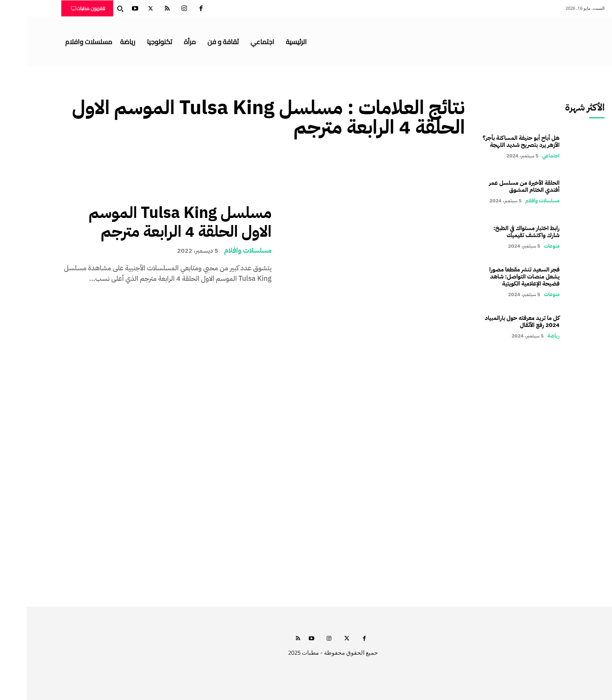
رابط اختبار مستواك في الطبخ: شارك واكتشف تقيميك (500, 232)
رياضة (526, 336)
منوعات (525, 246)
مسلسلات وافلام (221, 250)
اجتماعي (524, 156)
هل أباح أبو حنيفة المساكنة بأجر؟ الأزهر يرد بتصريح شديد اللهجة (494, 141)
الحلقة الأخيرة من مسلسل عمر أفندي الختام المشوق (497, 186)
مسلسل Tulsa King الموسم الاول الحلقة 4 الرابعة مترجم (153, 222)
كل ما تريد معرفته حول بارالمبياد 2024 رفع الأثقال (495, 321)
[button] (93, 9)
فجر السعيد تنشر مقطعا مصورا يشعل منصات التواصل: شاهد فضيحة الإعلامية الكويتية (498, 277)
